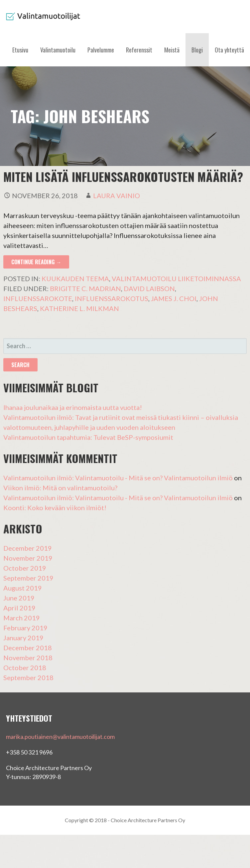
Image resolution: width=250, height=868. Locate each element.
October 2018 (25, 668)
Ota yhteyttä (229, 50)
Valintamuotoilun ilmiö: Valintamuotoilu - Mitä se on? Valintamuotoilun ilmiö (118, 478)
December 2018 (28, 648)
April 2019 (19, 608)
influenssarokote (38, 298)
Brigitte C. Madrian (85, 288)
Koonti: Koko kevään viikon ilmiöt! (55, 508)
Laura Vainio (117, 196)
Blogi (197, 50)
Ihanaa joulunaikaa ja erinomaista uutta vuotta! (73, 407)
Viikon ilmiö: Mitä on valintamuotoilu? (60, 488)
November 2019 (28, 558)
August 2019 (23, 588)
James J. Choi (174, 298)
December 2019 (28, 548)
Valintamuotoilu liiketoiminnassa (176, 278)
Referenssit (139, 50)
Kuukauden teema (75, 278)
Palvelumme (101, 50)
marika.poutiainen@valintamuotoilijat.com (60, 737)
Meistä (172, 50)
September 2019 (28, 578)
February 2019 (25, 628)
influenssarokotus (112, 298)
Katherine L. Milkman (79, 308)
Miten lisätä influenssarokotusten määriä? (123, 176)
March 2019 (22, 618)
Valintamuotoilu (58, 50)
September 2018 (28, 677)
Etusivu (20, 50)
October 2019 (25, 568)
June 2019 (19, 598)
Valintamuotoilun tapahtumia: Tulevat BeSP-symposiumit (88, 437)
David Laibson (149, 288)
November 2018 (28, 658)
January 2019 (23, 638)
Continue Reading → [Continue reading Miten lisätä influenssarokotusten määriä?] (36, 262)
